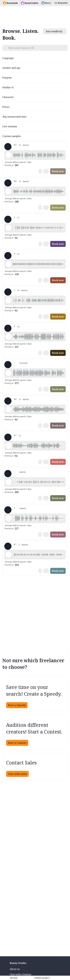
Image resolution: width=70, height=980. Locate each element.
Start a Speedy (17, 705)
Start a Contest (17, 743)
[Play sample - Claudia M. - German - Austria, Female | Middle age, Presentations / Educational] (8, 373)
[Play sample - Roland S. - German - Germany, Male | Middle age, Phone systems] (8, 337)
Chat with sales (17, 774)
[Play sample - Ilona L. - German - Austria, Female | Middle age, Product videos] (8, 300)
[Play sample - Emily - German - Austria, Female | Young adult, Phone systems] (8, 482)
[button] (39, 155)
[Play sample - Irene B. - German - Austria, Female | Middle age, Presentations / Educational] (8, 555)
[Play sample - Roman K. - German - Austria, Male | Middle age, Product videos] (8, 191)
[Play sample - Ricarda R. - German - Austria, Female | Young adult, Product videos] (8, 264)
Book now (58, 171)
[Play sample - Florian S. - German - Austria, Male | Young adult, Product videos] (8, 155)
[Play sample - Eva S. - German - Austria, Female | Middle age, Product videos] (8, 409)
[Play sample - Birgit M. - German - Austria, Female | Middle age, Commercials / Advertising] (8, 518)
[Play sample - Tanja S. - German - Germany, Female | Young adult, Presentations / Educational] (8, 446)
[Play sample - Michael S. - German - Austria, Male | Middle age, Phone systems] (8, 228)
